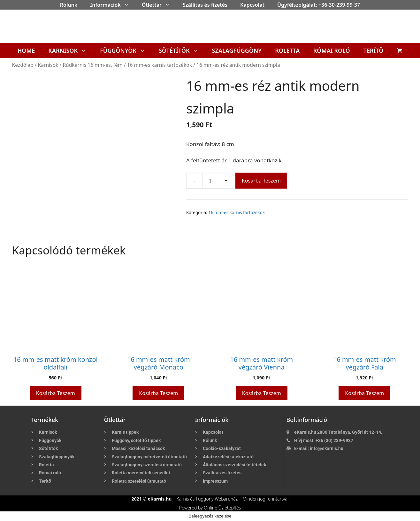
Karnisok (71, 51)
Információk (113, 5)
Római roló (331, 51)
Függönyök (126, 51)
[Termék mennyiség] (210, 181)
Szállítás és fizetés (205, 5)
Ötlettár (159, 5)
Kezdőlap (23, 65)
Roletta (287, 51)
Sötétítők (182, 51)
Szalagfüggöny (237, 51)
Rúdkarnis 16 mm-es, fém (92, 65)
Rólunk (69, 5)
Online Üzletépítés (222, 508)
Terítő (374, 51)
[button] (128, 5)
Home (26, 51)
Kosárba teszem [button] (56, 393)
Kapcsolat (252, 5)
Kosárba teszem (261, 181)
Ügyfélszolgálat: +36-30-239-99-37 (319, 5)
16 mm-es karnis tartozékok (160, 65)
